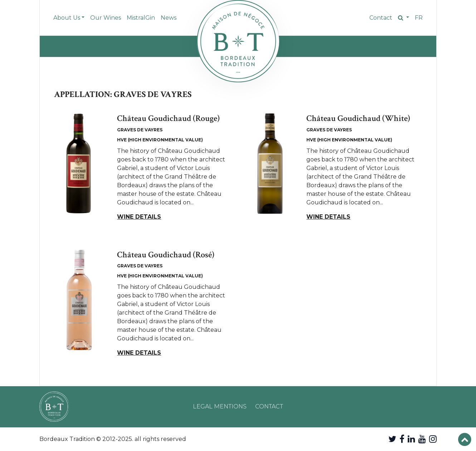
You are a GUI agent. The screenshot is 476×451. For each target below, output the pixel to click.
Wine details (139, 217)
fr (419, 18)
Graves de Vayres (140, 130)
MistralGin (141, 18)
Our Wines (106, 18)
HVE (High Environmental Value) (160, 140)
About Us (67, 18)
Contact (381, 18)
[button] (404, 18)
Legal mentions (220, 406)
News (169, 18)
